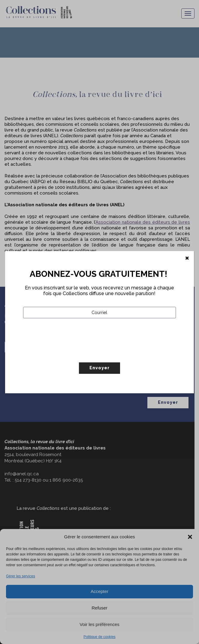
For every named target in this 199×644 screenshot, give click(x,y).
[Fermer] (187, 258)
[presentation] (69, 353)
